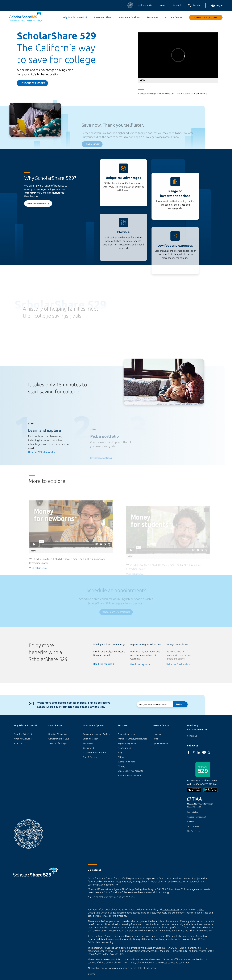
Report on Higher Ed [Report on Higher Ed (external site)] (127, 743)
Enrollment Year (90, 739)
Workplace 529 (145, 5)
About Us (18, 743)
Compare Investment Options (96, 734)
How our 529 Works (32, 83)
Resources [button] (152, 17)
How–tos (157, 734)
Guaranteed (88, 748)
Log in (217, 5)
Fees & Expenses (91, 757)
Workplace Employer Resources (132, 739)
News (163, 5)
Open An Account (206, 17)
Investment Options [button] (129, 17)
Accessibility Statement (197, 817)
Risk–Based (88, 743)
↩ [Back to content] (117, 885)
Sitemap (190, 822)
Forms (155, 739)
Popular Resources (126, 734)
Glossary (122, 766)
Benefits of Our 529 (23, 734)
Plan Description (194, 831)
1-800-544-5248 (199, 730)
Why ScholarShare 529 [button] (75, 17)
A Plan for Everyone (23, 739)
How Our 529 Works (58, 734)
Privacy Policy (193, 812)
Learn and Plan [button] (102, 17)
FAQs (120, 753)
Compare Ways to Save (59, 739)
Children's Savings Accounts (130, 771)
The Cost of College (57, 743)
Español (177, 5)
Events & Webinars (126, 762)
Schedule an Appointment (130, 775)
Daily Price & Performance (95, 753)
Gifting (121, 757)
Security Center (193, 826)
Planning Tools (124, 748)
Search (194, 6)
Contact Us (192, 736)
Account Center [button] (174, 17)
